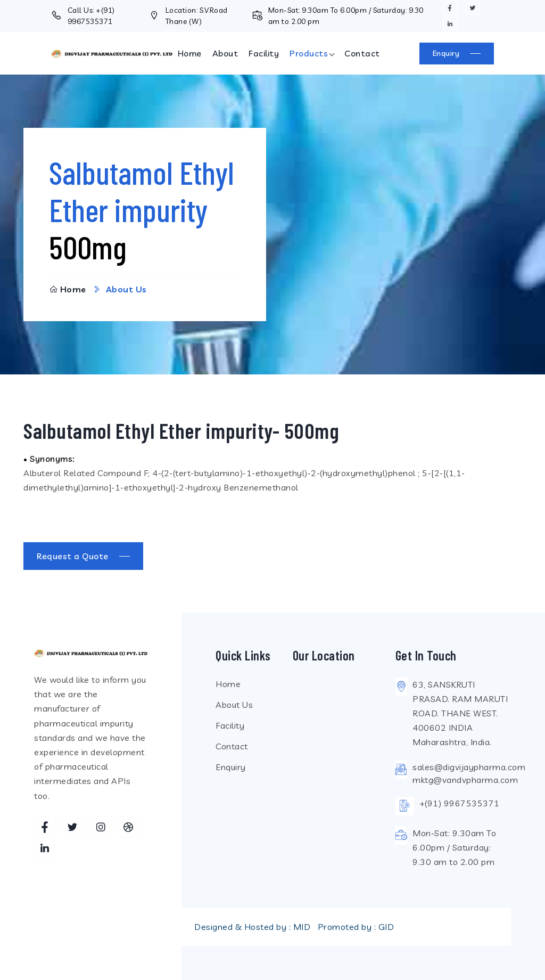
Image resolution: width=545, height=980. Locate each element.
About (225, 53)
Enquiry (231, 767)
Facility (264, 53)
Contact (362, 53)
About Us (234, 705)
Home (190, 53)
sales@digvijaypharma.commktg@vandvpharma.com (469, 773)
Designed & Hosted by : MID (252, 927)
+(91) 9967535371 (460, 803)
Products (309, 53)
